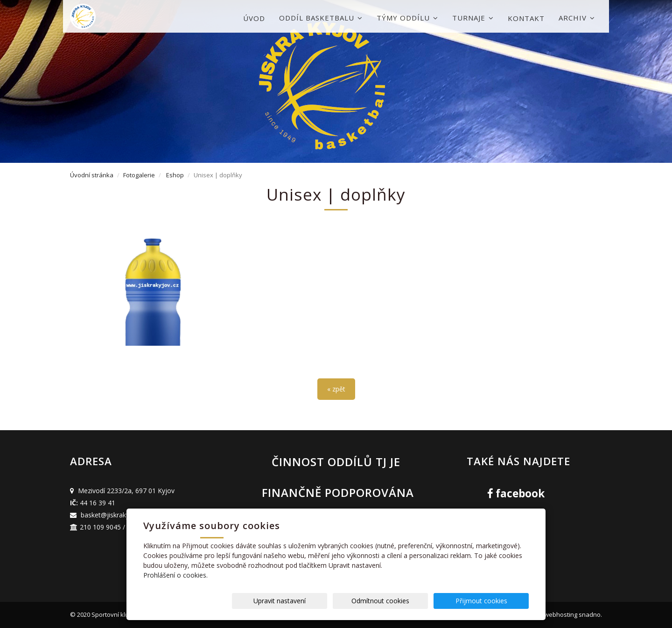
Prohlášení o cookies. (175, 575)
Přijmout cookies (493, 601)
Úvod (254, 18)
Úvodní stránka (92, 175)
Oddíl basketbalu (321, 18)
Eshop (175, 175)
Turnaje (473, 18)
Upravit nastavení (339, 601)
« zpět (336, 389)
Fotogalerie (139, 175)
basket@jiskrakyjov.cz (114, 515)
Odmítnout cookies (416, 601)
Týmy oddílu (407, 18)
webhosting (561, 614)
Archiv (577, 18)
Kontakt (526, 18)
